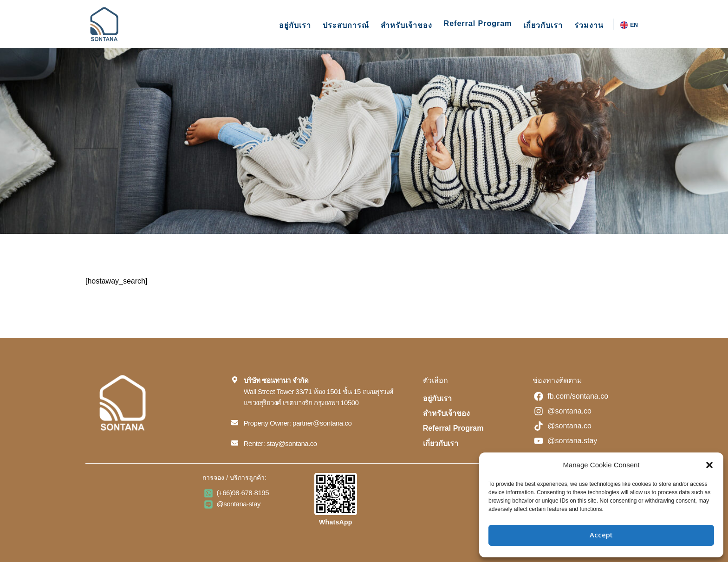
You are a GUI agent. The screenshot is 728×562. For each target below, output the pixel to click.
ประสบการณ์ (346, 25)
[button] (709, 465)
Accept (601, 535)
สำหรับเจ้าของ (406, 25)
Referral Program (478, 23)
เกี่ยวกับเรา (543, 25)
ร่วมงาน (589, 25)
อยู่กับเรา (295, 25)
